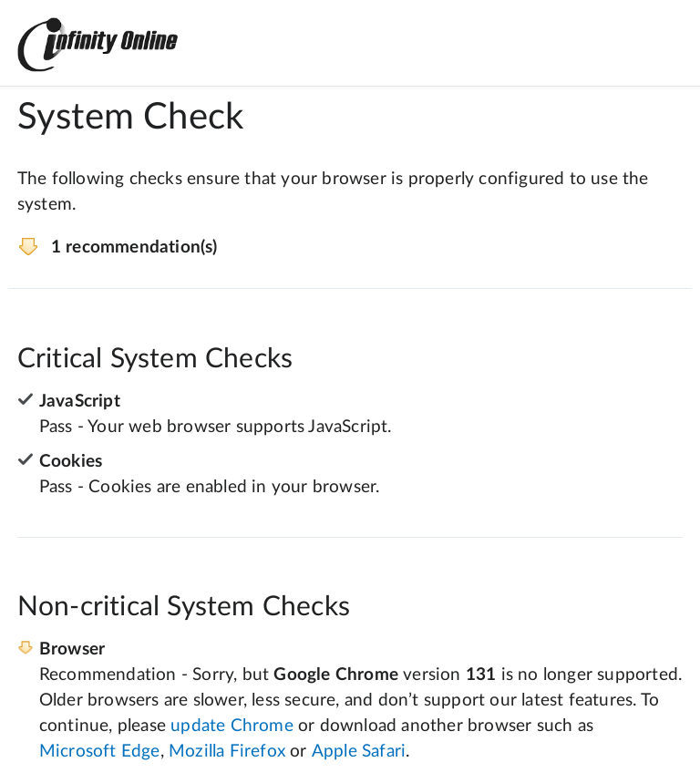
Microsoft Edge (100, 752)
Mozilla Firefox (227, 752)
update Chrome (232, 726)
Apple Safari (359, 752)
